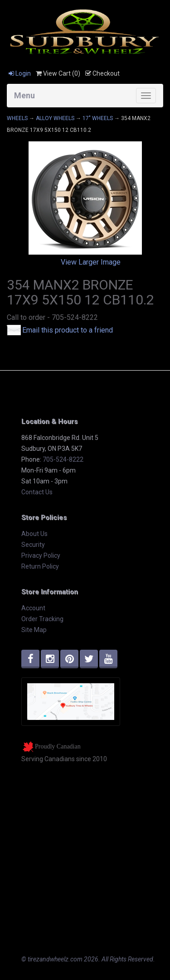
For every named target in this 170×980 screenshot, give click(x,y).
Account (33, 608)
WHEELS (17, 118)
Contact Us (37, 492)
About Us (34, 534)
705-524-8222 (63, 459)
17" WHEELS (98, 118)
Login (20, 73)
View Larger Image (91, 262)
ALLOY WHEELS (55, 118)
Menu (24, 95)
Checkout (102, 73)
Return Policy (40, 566)
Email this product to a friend (68, 330)
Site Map (34, 630)
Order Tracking (42, 619)
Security (33, 545)
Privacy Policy (41, 555)
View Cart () (58, 73)
